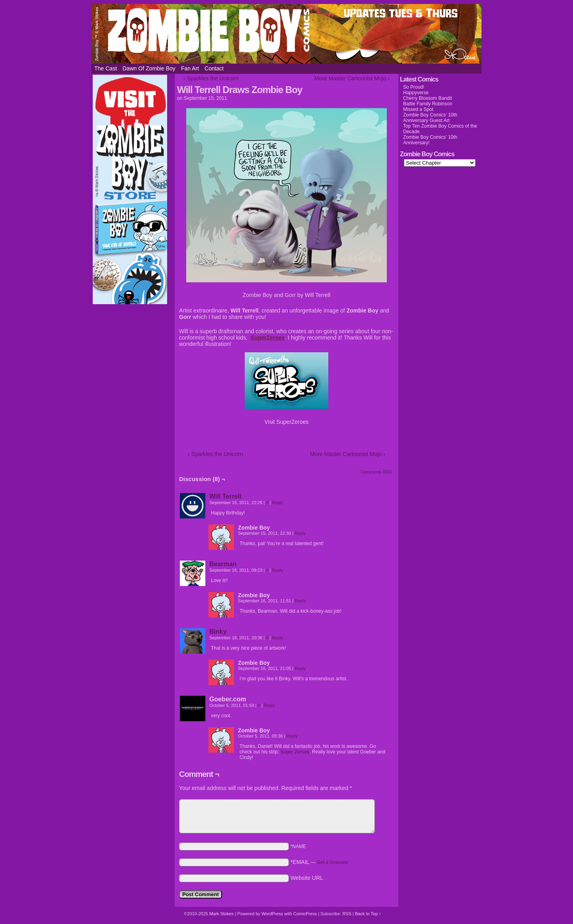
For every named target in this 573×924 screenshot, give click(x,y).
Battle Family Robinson (428, 104)
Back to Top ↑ (368, 914)
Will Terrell (225, 496)
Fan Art (190, 68)
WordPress (272, 914)
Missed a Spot (418, 109)
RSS (347, 914)
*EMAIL (320, 862)
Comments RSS (376, 472)
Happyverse (416, 93)
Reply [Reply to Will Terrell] (277, 503)
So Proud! (414, 87)
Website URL (307, 878)
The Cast (106, 68)
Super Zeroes (295, 752)
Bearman (223, 564)
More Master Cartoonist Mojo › (352, 78)
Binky (218, 632)
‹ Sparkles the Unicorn (211, 78)
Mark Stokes (222, 914)
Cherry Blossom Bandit (428, 98)
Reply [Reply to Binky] (277, 638)
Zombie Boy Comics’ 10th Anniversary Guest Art (430, 118)
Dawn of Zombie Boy (149, 68)
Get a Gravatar (332, 862)
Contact (214, 68)
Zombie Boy (286, 34)
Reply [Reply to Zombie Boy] (300, 533)
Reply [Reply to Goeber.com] (269, 705)
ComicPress (305, 914)
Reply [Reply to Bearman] (277, 570)
